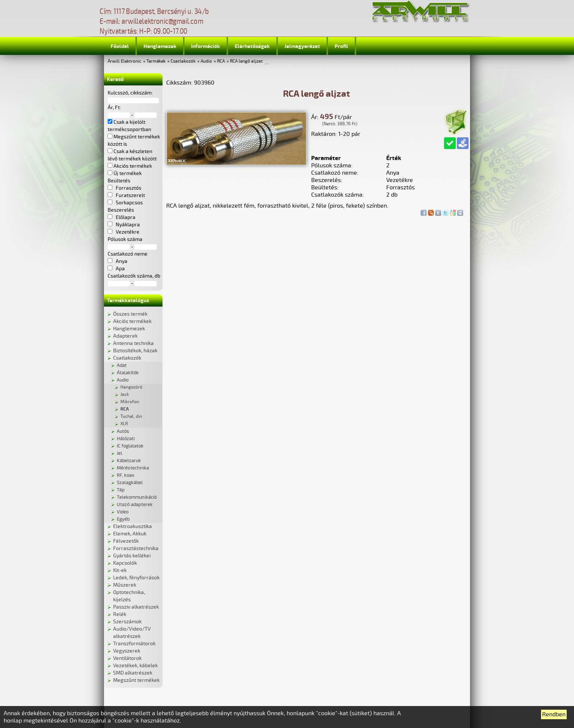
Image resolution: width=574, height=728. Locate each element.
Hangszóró (131, 387)
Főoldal (120, 46)
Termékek (156, 61)
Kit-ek (120, 570)
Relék (120, 614)
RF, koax (126, 475)
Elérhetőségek (252, 46)
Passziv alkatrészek (136, 607)
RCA (221, 61)
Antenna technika (133, 343)
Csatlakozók (183, 61)
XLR (124, 424)
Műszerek (125, 585)
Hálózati (126, 439)
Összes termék (130, 314)
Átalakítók (128, 373)
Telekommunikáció (137, 497)
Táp (121, 490)
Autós (123, 431)
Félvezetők (126, 541)
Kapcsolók (125, 563)
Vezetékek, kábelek (135, 666)
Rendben (554, 714)
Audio (206, 61)
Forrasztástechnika (136, 548)
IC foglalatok (130, 446)
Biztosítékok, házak (135, 351)
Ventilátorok (127, 658)
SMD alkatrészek (133, 673)
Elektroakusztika (133, 526)
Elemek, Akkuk (130, 534)
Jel (120, 453)
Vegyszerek (127, 651)
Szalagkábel (130, 483)
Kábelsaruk (129, 461)
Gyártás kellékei (132, 556)
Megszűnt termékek (136, 680)
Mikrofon (130, 402)
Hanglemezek (160, 46)
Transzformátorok (134, 644)
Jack (125, 395)
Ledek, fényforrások (136, 578)
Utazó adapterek (135, 505)
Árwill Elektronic (124, 61)
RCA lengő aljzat (246, 61)
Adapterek (125, 336)
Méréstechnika (133, 468)
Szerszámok (127, 622)
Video (123, 512)
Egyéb (123, 519)
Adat (122, 365)
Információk (206, 46)
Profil (341, 46)
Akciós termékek (132, 321)
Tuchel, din (131, 417)
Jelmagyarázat (302, 46)
